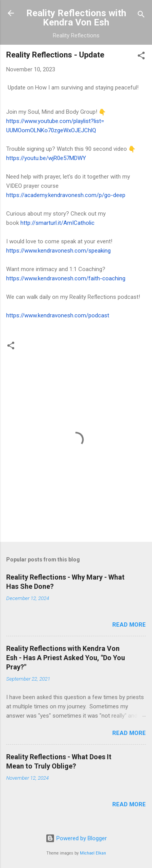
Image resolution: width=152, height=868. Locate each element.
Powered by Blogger (76, 838)
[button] (141, 57)
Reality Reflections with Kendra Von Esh (76, 18)
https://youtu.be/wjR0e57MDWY (46, 158)
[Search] (141, 16)
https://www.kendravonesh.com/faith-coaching (66, 278)
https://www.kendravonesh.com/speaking (58, 251)
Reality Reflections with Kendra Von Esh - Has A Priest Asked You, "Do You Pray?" (66, 658)
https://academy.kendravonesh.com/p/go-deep (66, 195)
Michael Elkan (93, 853)
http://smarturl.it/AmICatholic (57, 223)
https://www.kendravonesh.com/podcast (58, 315)
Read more (129, 625)
